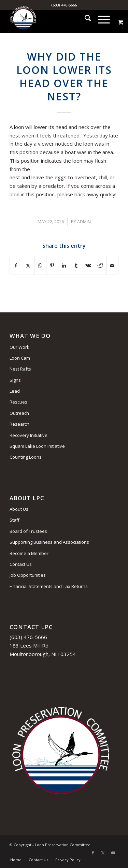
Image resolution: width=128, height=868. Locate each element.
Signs (15, 380)
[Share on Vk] (88, 266)
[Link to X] (103, 853)
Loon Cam (20, 358)
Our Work (19, 347)
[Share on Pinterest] (52, 266)
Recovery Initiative (29, 435)
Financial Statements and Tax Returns (49, 586)
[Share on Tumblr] (76, 266)
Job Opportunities (28, 575)
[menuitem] (84, 19)
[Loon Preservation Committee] (53, 19)
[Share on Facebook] (16, 266)
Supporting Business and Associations (49, 542)
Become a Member (29, 553)
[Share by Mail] (112, 266)
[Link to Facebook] (93, 853)
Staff (15, 520)
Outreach (19, 413)
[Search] (84, 19)
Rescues (18, 402)
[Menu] (101, 19)
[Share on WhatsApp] (40, 266)
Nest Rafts (20, 369)
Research (19, 424)
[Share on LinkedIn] (64, 266)
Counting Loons (26, 457)
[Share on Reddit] (100, 266)
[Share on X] (28, 266)
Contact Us (21, 564)
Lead (15, 391)
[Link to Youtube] (113, 853)
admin (84, 222)
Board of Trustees (28, 531)
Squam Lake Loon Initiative (37, 446)
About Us (19, 509)
